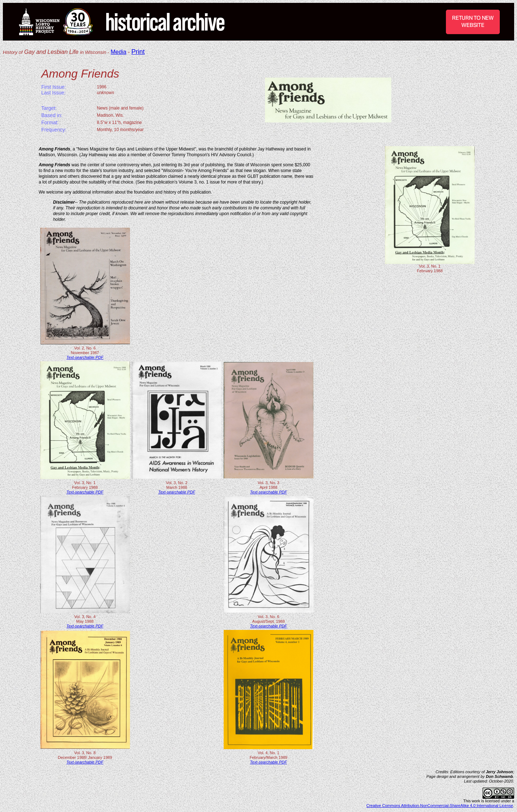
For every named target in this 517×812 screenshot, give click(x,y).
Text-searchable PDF (85, 357)
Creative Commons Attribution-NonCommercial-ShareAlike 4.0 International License (440, 806)
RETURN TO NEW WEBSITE (473, 21)
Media (118, 52)
